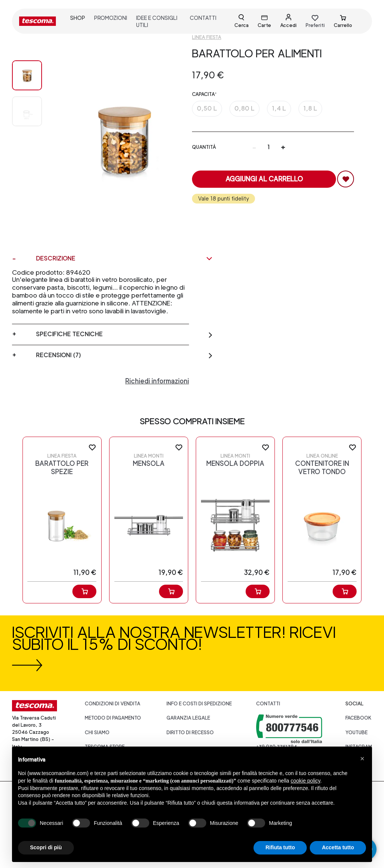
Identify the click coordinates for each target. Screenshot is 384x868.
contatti (203, 18)
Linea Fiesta (207, 37)
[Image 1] (27, 111)
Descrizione (124, 259)
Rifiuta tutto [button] (280, 847)
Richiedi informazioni (157, 381)
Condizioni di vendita (112, 704)
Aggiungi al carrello (264, 179)
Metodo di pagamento (113, 718)
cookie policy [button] (305, 781)
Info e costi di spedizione (199, 704)
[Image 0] (27, 75)
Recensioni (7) (124, 355)
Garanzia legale (188, 718)
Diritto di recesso (190, 733)
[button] (362, 759)
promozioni (111, 18)
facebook (358, 718)
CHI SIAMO (97, 733)
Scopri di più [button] (46, 847)
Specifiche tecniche (124, 334)
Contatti (268, 704)
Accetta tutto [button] (338, 847)
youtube (356, 733)
